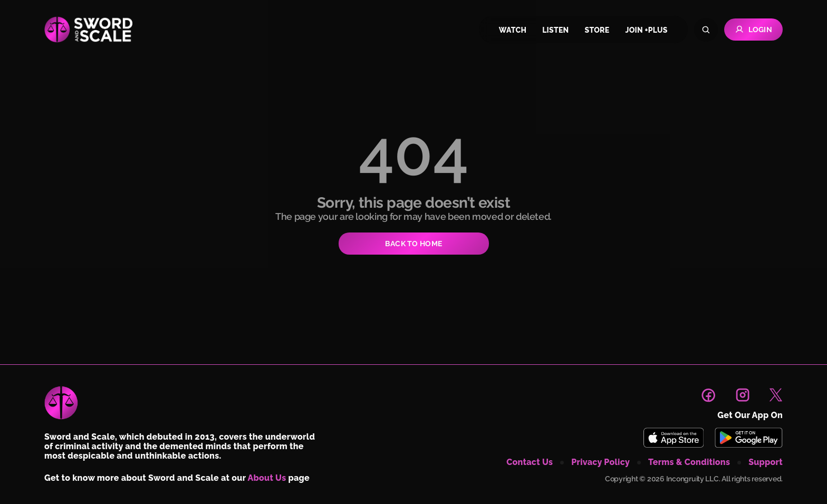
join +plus (646, 30)
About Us (267, 478)
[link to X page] (776, 395)
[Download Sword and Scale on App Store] (673, 438)
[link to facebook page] (708, 395)
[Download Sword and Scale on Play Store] (748, 438)
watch (513, 30)
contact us (530, 462)
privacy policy (600, 462)
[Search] (706, 30)
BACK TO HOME (413, 244)
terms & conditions (689, 462)
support (766, 462)
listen (555, 30)
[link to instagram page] (743, 395)
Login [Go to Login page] (753, 30)
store (597, 30)
